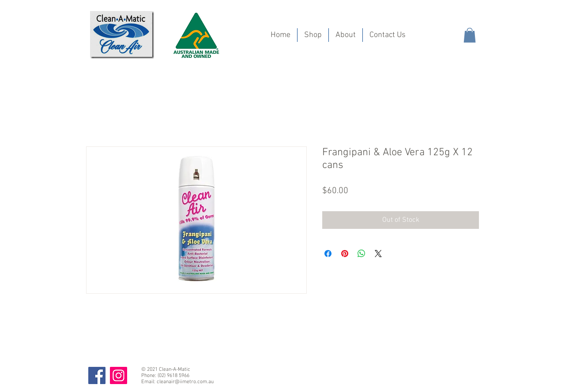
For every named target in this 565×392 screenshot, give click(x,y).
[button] (470, 35)
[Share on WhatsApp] (362, 254)
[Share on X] (378, 254)
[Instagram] (119, 375)
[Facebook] (97, 375)
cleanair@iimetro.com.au (185, 382)
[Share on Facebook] (328, 254)
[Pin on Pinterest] (345, 254)
